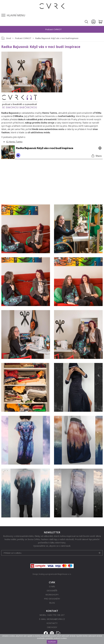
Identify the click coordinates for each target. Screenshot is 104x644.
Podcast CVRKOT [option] (53, 29)
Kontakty (52, 623)
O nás (52, 586)
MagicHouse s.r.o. (65, 574)
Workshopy (52, 595)
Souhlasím (52, 642)
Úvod (8, 38)
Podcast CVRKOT (23, 38)
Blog (52, 603)
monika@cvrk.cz (56, 619)
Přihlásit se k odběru (12, 553)
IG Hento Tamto (14, 142)
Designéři (52, 590)
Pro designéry (52, 599)
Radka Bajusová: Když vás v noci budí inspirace (57, 38)
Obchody (52, 627)
